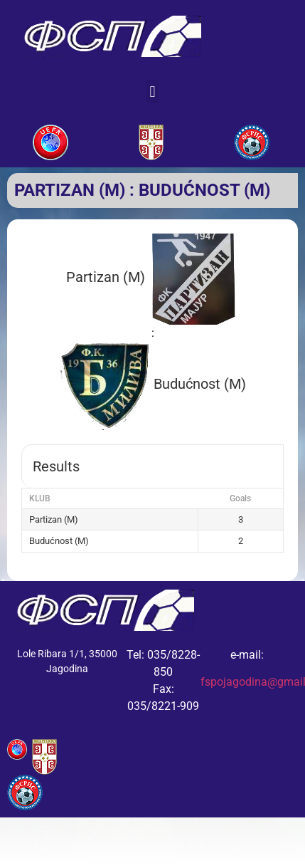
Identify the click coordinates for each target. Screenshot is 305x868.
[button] (152, 91)
